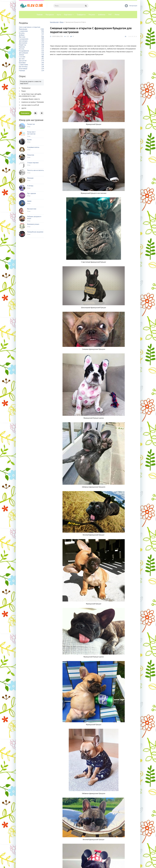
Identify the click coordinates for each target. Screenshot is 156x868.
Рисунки (92, 15)
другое (24, 108)
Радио (23, 91)
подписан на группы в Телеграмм (32, 102)
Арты (59, 15)
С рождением (24, 39)
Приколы (22, 47)
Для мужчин (23, 43)
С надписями (23, 31)
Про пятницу (23, 67)
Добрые (22, 35)
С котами (22, 57)
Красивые (22, 63)
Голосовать (25, 113)
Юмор (62, 22)
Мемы (117, 15)
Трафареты (81, 15)
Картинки (68, 15)
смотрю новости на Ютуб (30, 105)
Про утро (22, 37)
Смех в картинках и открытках (30, 27)
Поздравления (24, 51)
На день (22, 33)
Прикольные (23, 29)
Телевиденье (26, 88)
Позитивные (23, 69)
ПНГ (110, 15)
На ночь (22, 49)
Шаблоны (102, 15)
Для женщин (23, 41)
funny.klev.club (54, 22)
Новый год (22, 45)
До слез (22, 59)
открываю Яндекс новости (30, 99)
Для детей (23, 61)
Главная (40, 15)
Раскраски (50, 15)
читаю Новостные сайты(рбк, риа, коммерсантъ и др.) (30, 95)
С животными (23, 65)
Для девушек (24, 53)
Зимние (22, 55)
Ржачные (22, 71)
